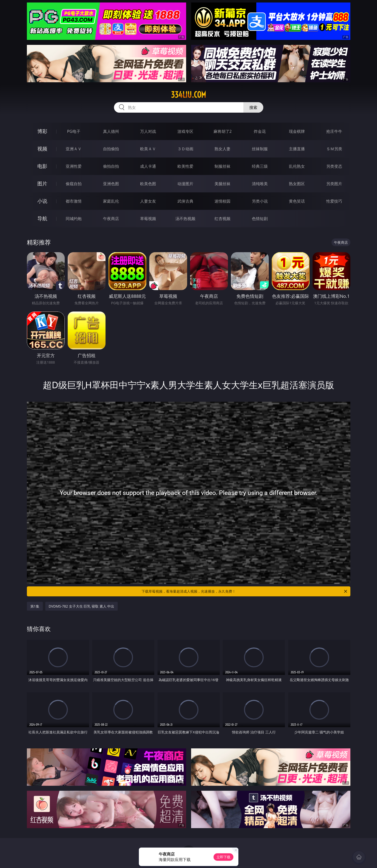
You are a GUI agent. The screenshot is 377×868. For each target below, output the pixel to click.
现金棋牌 (297, 131)
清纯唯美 (260, 184)
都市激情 (74, 201)
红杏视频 (222, 219)
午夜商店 (111, 219)
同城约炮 (74, 219)
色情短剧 (260, 219)
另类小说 (260, 201)
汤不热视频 (185, 219)
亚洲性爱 (74, 166)
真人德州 (111, 131)
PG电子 (74, 131)
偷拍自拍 (111, 166)
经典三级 (260, 166)
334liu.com (188, 95)
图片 (42, 184)
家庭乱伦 (111, 201)
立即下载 (223, 857)
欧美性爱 (185, 166)
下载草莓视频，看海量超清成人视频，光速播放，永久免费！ (245, 591)
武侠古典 (185, 201)
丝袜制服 (260, 149)
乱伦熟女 (297, 166)
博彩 (42, 131)
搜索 (253, 107)
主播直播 (297, 149)
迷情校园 (222, 201)
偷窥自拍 (74, 184)
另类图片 (334, 184)
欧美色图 (148, 184)
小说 (42, 201)
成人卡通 (148, 166)
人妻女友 (148, 201)
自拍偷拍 (111, 149)
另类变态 (334, 166)
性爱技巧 (334, 201)
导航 (42, 218)
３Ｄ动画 (185, 149)
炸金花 (260, 131)
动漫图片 (185, 184)
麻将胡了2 (223, 131)
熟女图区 (297, 184)
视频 (42, 149)
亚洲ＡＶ (74, 149)
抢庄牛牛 (334, 131)
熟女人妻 (222, 149)
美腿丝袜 (222, 184)
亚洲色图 (111, 184)
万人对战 (148, 131)
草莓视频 (148, 219)
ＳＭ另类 (334, 149)
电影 (42, 166)
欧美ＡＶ (148, 149)
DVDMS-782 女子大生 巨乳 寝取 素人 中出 (82, 606)
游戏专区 (185, 131)
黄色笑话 (297, 201)
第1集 (35, 606)
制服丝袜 (222, 166)
